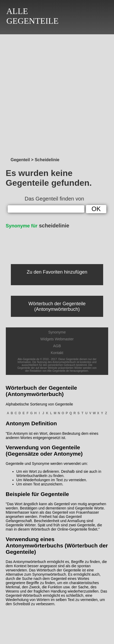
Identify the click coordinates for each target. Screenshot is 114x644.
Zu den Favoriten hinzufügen (57, 272)
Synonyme (57, 332)
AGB (57, 346)
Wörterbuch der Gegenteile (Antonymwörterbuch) (57, 306)
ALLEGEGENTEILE (32, 16)
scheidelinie (38, 226)
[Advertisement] (57, 94)
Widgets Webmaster (57, 339)
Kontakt (57, 353)
